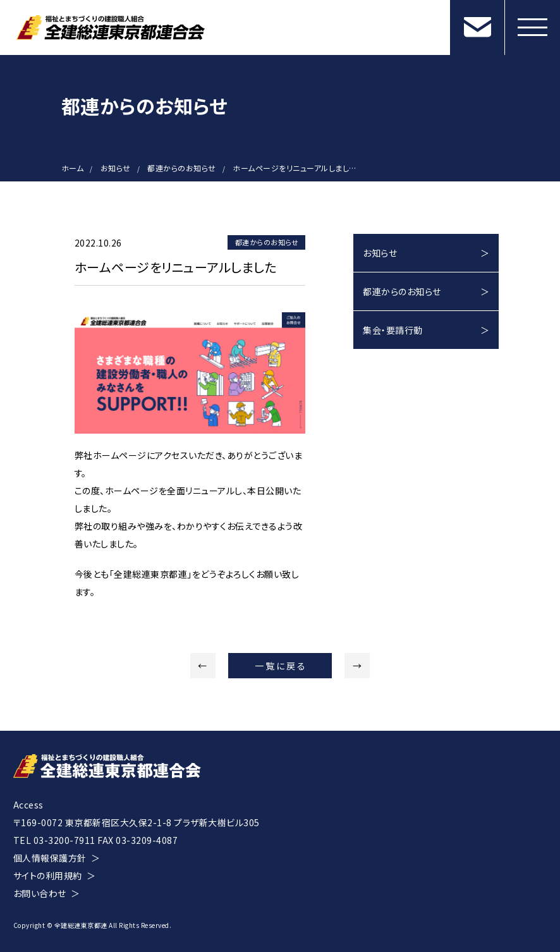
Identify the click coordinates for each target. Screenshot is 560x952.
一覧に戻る (281, 666)
